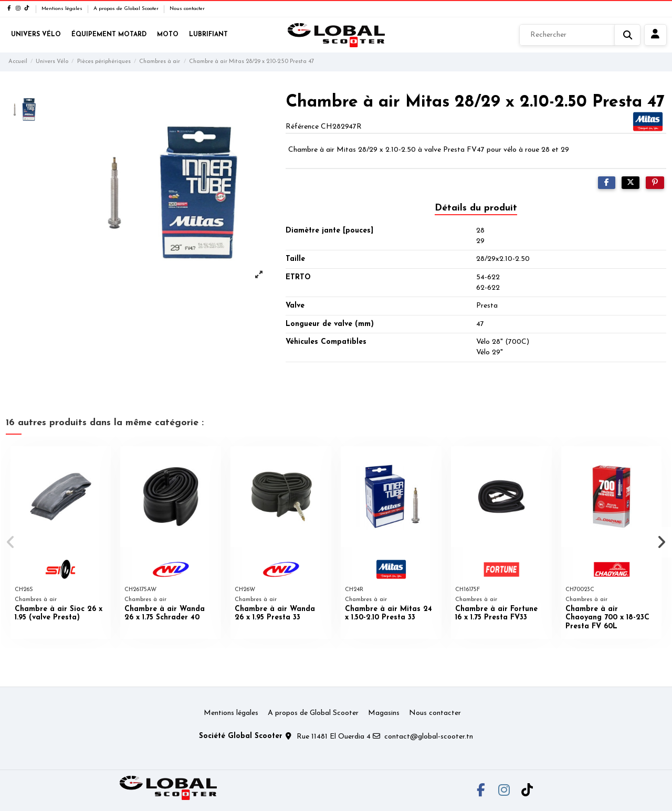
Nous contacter (187, 9)
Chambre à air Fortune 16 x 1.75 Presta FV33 (496, 614)
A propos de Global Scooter (127, 9)
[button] (11, 542)
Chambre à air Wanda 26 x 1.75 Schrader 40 (165, 614)
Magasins (384, 713)
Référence (302, 127)
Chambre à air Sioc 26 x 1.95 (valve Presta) (59, 614)
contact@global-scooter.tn (429, 737)
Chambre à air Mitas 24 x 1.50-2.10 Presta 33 (388, 614)
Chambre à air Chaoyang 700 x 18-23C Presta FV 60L (607, 618)
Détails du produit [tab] (476, 208)
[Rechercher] (580, 35)
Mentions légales (63, 9)
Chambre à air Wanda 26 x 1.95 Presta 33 (275, 614)
